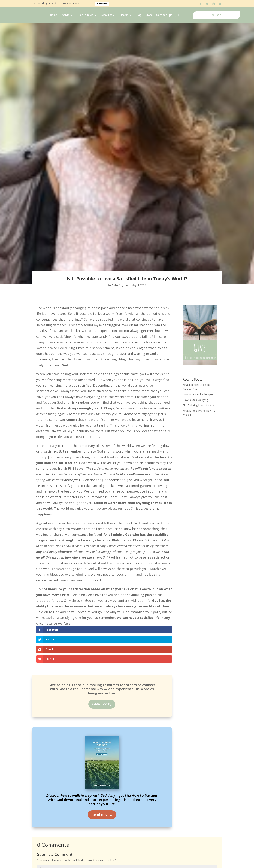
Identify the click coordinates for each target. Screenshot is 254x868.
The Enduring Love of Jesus (198, 405)
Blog (139, 15)
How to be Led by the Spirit (198, 394)
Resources (107, 15)
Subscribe (102, 4)
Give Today (102, 675)
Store (149, 15)
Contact (161, 15)
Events (65, 15)
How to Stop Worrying (195, 400)
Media (125, 15)
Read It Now (102, 785)
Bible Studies (85, 15)
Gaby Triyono (120, 285)
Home (54, 15)
